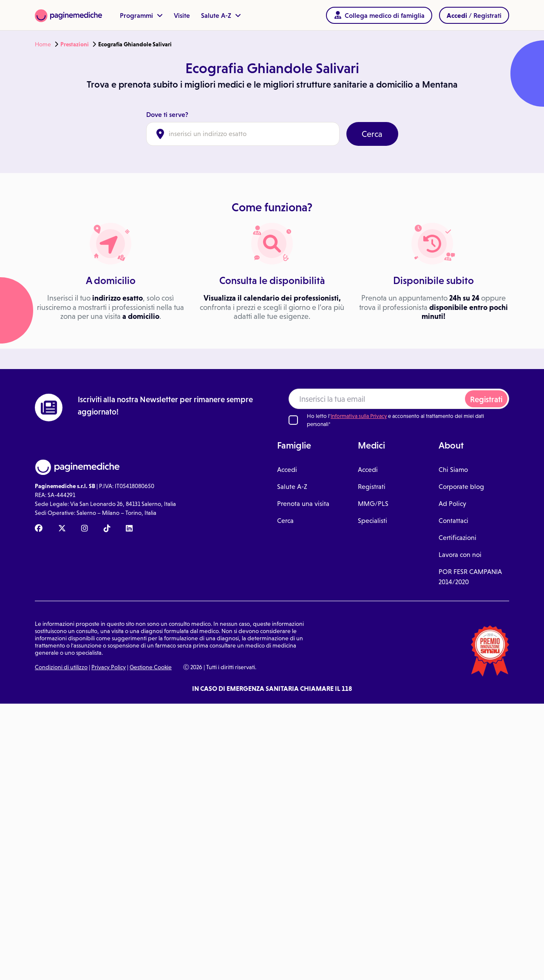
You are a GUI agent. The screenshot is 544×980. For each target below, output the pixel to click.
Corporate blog (461, 487)
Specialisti (373, 521)
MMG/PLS (373, 504)
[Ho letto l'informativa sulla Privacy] (293, 420)
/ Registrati (474, 15)
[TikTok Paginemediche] (107, 529)
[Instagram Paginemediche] (85, 529)
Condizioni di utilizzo (61, 667)
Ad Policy (452, 504)
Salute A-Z (221, 15)
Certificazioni (458, 538)
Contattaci (453, 521)
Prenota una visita (303, 504)
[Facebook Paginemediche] (39, 529)
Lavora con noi (460, 555)
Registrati (486, 399)
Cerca (372, 134)
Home (43, 44)
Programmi (141, 15)
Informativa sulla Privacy (359, 416)
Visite (182, 15)
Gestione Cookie (151, 667)
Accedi (287, 470)
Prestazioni (75, 44)
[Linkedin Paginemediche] (129, 529)
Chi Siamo (453, 470)
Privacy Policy (109, 667)
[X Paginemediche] (62, 529)
